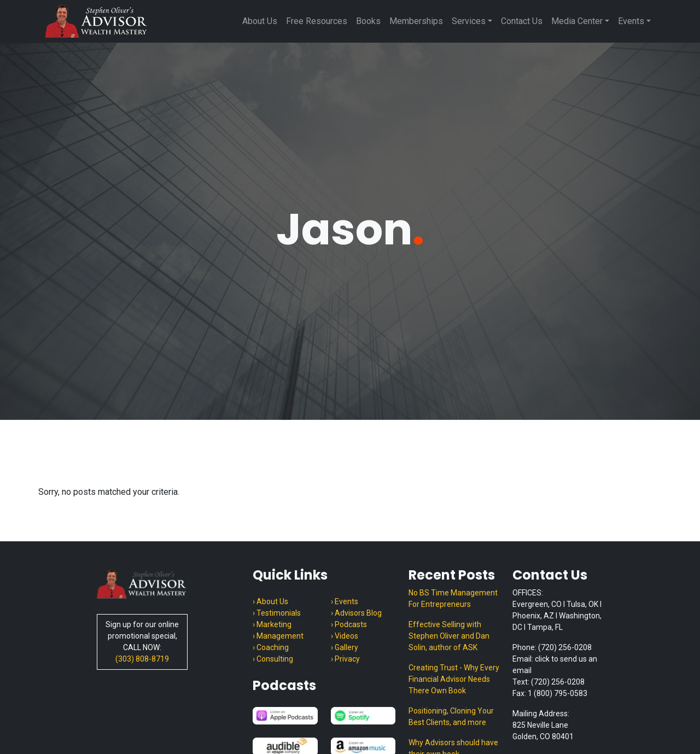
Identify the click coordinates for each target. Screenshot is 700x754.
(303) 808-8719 (142, 659)
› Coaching (271, 647)
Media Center (577, 21)
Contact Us (522, 21)
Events (631, 21)
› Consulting (273, 659)
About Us (260, 21)
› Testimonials (277, 613)
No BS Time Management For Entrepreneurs (453, 598)
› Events (345, 601)
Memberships (416, 21)
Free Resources (317, 21)
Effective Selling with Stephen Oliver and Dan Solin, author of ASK (449, 636)
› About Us (270, 601)
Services (469, 21)
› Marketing (272, 624)
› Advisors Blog (356, 613)
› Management (278, 636)
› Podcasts (349, 624)
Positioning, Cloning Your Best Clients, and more (451, 717)
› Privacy (345, 659)
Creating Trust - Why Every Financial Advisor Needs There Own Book (454, 679)
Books (368, 21)
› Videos (345, 636)
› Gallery (345, 647)
